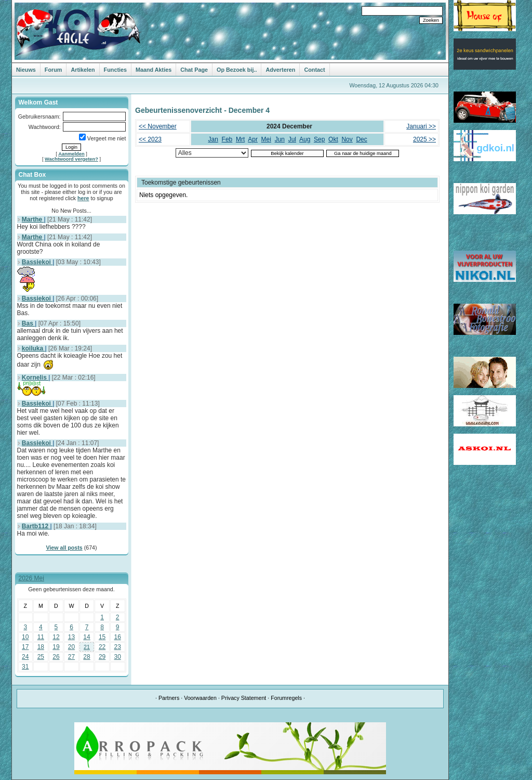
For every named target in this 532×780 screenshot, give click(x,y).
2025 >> (424, 139)
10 (25, 637)
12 (56, 637)
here (83, 198)
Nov (347, 139)
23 (118, 647)
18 (41, 647)
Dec (361, 139)
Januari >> (421, 126)
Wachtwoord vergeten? (71, 159)
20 (71, 647)
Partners (169, 698)
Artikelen (83, 70)
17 (25, 647)
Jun (280, 139)
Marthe (33, 219)
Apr (253, 139)
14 (87, 637)
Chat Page (194, 70)
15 (102, 637)
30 (118, 657)
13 (71, 637)
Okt (333, 139)
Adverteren (280, 70)
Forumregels (286, 698)
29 (102, 657)
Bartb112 (36, 526)
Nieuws (26, 70)
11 (41, 637)
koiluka (34, 348)
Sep (319, 139)
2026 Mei (31, 578)
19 (56, 647)
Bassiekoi (37, 262)
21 (87, 647)
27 (71, 657)
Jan (213, 139)
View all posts (64, 548)
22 (102, 647)
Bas (28, 323)
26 (56, 657)
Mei (266, 139)
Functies (115, 70)
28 (87, 657)
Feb (227, 139)
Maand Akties (154, 70)
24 (25, 657)
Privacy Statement (244, 698)
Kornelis (35, 378)
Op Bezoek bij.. (237, 70)
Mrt (240, 139)
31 (25, 667)
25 (41, 657)
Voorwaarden (200, 698)
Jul (292, 139)
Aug (305, 139)
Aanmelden (71, 154)
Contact (314, 70)
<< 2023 (150, 139)
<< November (158, 126)
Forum (54, 70)
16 (118, 637)
